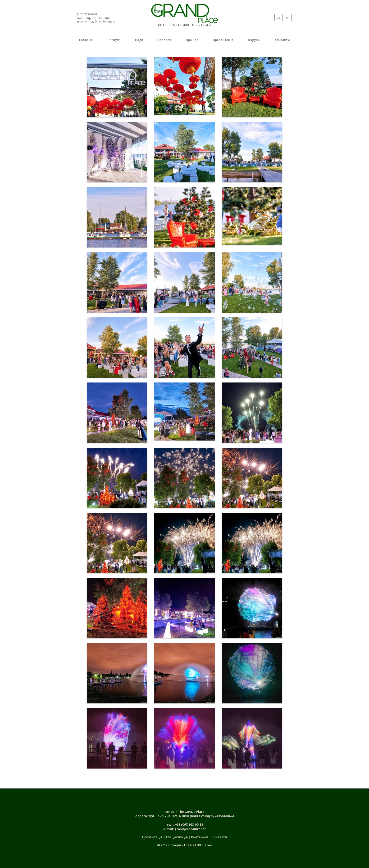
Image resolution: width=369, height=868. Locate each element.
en (288, 17)
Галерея (164, 40)
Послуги (114, 40)
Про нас (192, 40)
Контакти (282, 40)
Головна (86, 40)
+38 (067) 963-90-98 (189, 824)
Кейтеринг (200, 837)
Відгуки (254, 40)
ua (278, 17)
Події (139, 40)
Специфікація (177, 837)
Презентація (223, 40)
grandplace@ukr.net (190, 829)
